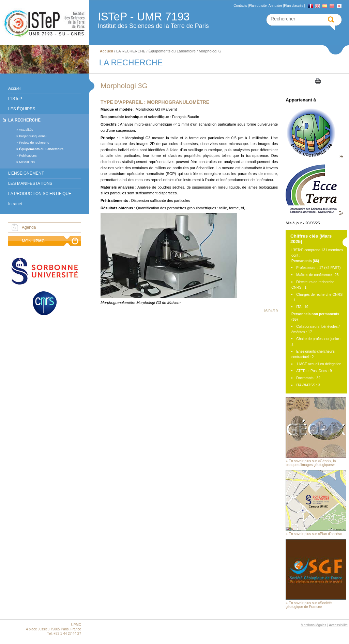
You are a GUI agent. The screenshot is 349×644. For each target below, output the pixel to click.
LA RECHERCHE (24, 120)
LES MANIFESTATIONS (30, 183)
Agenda (29, 227)
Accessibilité (338, 625)
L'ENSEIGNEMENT (26, 173)
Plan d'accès (293, 6)
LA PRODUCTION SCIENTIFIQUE (40, 194)
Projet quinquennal (33, 136)
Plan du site (258, 6)
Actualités (26, 130)
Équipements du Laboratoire (41, 149)
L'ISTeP (15, 99)
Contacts (240, 6)
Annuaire (275, 6)
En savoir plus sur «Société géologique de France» (309, 605)
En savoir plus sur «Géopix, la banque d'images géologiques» (311, 463)
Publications (28, 155)
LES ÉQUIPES (22, 109)
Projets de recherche (34, 142)
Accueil (15, 88)
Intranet (15, 204)
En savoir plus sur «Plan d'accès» (315, 534)
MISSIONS (27, 162)
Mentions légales (313, 625)
